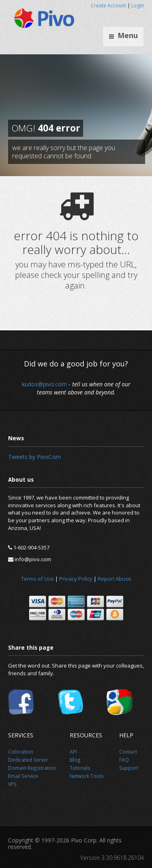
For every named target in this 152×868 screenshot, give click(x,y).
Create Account (108, 5)
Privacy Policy (76, 579)
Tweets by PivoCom (34, 457)
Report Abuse (115, 579)
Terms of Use (37, 579)
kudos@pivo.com (44, 384)
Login (138, 5)
